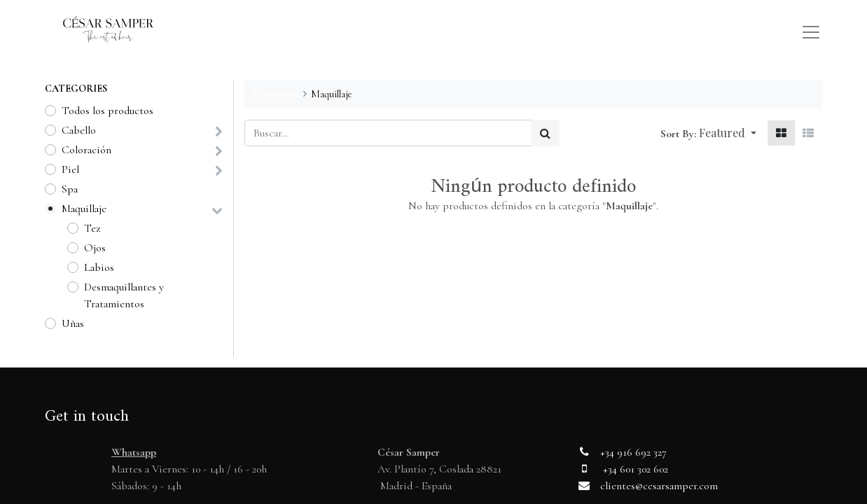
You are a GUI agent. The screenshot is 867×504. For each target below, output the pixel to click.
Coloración (86, 150)
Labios (99, 267)
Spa (70, 189)
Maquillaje (84, 209)
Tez (92, 228)
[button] (728, 133)
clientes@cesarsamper (648, 486)
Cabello (79, 130)
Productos (275, 94)
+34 (609, 452)
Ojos (95, 248)
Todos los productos (107, 111)
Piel (70, 169)
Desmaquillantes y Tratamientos (124, 295)
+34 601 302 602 (636, 469)
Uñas (73, 323)
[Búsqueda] (545, 133)
